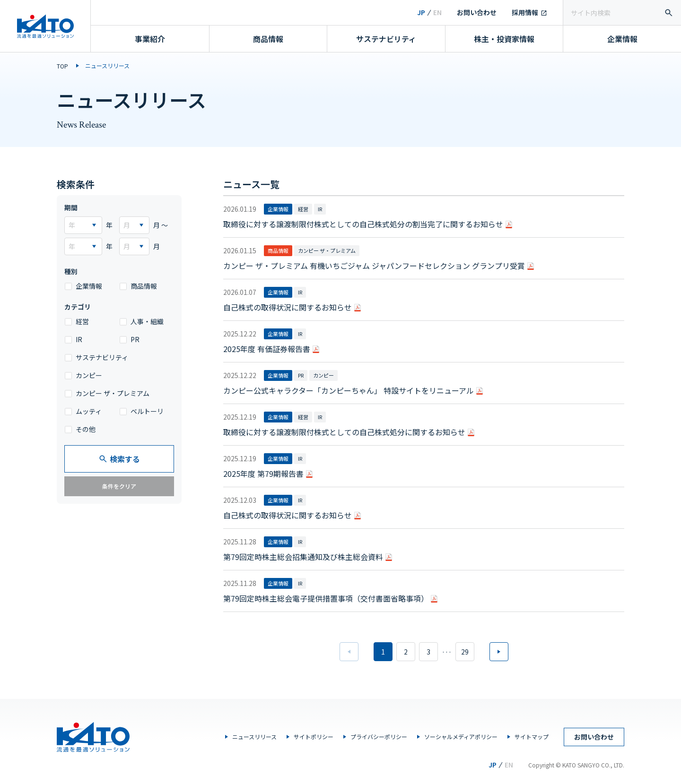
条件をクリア (119, 486)
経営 (82, 321)
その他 (86, 429)
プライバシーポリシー (379, 737)
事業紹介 (150, 39)
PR (135, 339)
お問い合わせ (477, 12)
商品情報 (268, 39)
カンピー (89, 375)
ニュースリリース (254, 737)
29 (465, 652)
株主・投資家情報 (504, 39)
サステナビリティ (386, 39)
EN (437, 12)
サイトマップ (532, 737)
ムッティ (89, 411)
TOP (62, 66)
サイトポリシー (314, 737)
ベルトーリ (147, 411)
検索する (119, 459)
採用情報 (525, 12)
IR (79, 339)
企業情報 (622, 39)
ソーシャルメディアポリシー (461, 737)
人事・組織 (147, 321)
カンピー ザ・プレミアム (113, 393)
